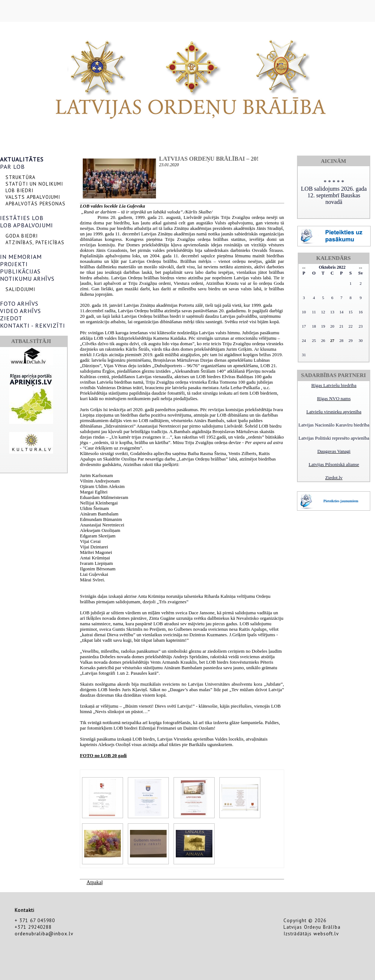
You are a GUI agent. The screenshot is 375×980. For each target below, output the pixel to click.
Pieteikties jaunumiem (341, 501)
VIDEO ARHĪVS (21, 311)
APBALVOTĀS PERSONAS (36, 204)
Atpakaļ (94, 882)
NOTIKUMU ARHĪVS (27, 279)
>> (361, 268)
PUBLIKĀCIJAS (20, 271)
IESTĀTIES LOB (22, 218)
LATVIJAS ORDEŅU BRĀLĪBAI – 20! (209, 159)
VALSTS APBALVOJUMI (33, 197)
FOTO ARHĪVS (19, 303)
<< (304, 268)
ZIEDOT (11, 318)
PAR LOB (12, 167)
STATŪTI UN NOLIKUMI (34, 184)
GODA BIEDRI (22, 236)
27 (332, 340)
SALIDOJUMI (20, 289)
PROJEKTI (14, 264)
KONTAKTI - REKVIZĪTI (33, 325)
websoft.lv (326, 934)
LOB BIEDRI (19, 190)
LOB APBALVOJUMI (27, 225)
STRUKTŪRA (21, 177)
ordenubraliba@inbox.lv (44, 934)
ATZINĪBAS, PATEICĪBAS (35, 242)
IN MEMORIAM (21, 257)
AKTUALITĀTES (22, 159)
